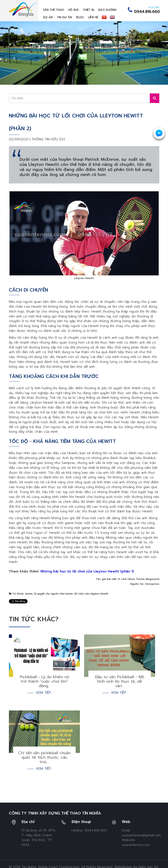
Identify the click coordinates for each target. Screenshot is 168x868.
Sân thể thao (53, 10)
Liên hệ (93, 17)
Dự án (48, 17)
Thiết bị (88, 10)
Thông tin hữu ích (48, 139)
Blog (80, 17)
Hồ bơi (73, 10)
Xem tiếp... (44, 693)
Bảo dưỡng (107, 10)
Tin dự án (64, 17)
